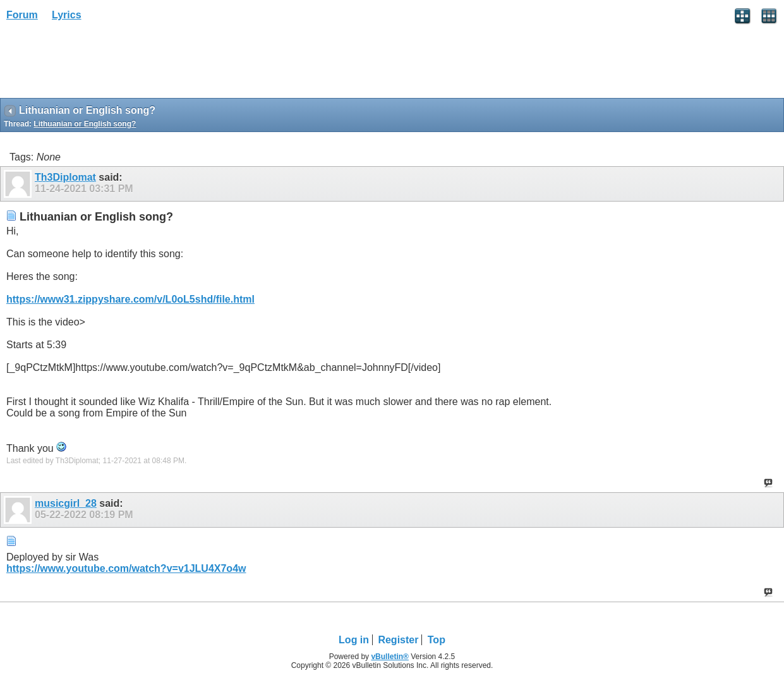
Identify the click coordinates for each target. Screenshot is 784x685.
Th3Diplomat (65, 177)
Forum (22, 15)
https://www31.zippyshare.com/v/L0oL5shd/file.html (130, 299)
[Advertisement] (101, 64)
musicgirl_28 (66, 503)
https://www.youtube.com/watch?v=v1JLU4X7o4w (126, 568)
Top (437, 640)
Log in (354, 640)
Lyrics (67, 15)
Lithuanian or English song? (85, 124)
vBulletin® (390, 657)
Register (398, 640)
